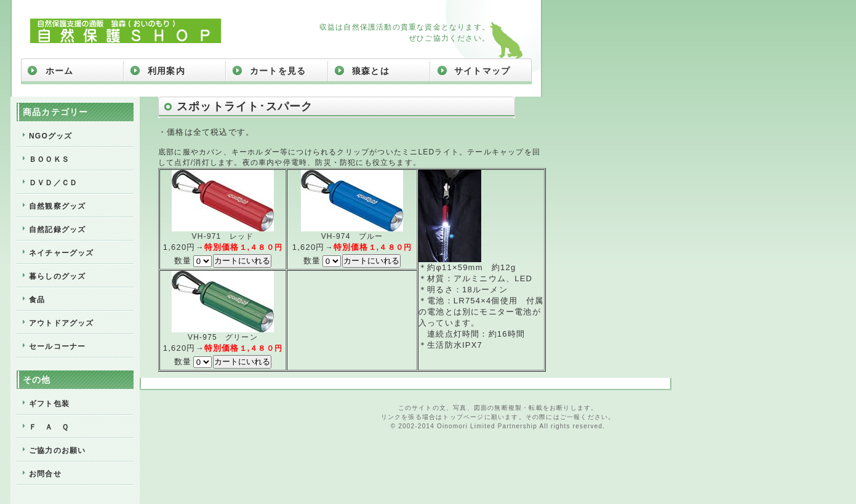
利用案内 (166, 71)
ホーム (60, 71)
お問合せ (45, 474)
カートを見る (278, 71)
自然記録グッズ (57, 230)
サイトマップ (482, 71)
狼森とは (371, 71)
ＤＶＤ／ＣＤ (53, 183)
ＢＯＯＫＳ (49, 159)
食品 (37, 300)
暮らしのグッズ (57, 276)
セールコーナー (57, 346)
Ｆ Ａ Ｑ (49, 427)
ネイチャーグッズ (62, 253)
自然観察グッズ (57, 206)
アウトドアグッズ (62, 323)
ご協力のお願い (57, 450)
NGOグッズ (51, 136)
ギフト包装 (49, 404)
